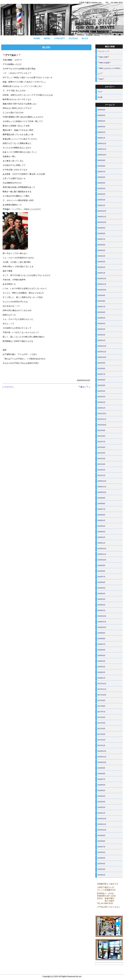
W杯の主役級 (104, 63)
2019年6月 (101, 582)
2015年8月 (101, 841)
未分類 (100, 97)
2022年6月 (101, 380)
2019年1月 (101, 610)
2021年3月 (101, 464)
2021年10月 (102, 425)
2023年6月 (101, 312)
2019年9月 (101, 565)
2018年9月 (101, 633)
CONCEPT (60, 38)
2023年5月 (101, 318)
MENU (47, 38)
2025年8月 (101, 166)
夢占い (83, 387)
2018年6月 (101, 650)
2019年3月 (101, 599)
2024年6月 (101, 245)
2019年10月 (102, 560)
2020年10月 (102, 492)
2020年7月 (101, 509)
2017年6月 (101, 717)
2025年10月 (102, 155)
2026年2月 (101, 132)
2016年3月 (101, 802)
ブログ (100, 92)
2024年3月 (101, 262)
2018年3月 (101, 667)
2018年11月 (102, 622)
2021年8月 (101, 436)
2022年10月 (102, 357)
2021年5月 (101, 453)
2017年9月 (101, 700)
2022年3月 (101, 397)
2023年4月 (101, 324)
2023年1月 (101, 340)
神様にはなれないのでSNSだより (109, 71)
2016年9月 (101, 768)
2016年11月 (102, 757)
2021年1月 (101, 475)
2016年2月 (101, 807)
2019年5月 (101, 588)
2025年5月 (101, 183)
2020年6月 (101, 515)
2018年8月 (101, 639)
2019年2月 (101, 605)
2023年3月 (101, 329)
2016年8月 (101, 774)
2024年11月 (102, 217)
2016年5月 (101, 791)
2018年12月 (102, 616)
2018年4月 (101, 661)
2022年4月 (101, 391)
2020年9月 (101, 498)
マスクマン (9, 387)
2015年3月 (101, 869)
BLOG (85, 38)
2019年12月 (102, 549)
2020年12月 (102, 481)
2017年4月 (101, 729)
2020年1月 (101, 543)
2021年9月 (101, 430)
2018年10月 (102, 627)
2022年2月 (101, 402)
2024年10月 (102, 222)
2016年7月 (101, 779)
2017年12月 (102, 684)
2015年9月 (101, 836)
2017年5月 (101, 723)
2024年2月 (101, 267)
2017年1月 (101, 745)
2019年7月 (101, 577)
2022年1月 (101, 408)
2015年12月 (102, 819)
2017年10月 (102, 695)
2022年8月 (101, 369)
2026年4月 (101, 121)
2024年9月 (101, 228)
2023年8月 (101, 301)
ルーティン (103, 51)
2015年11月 (102, 824)
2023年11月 (102, 284)
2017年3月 (101, 734)
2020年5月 (101, 520)
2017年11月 (102, 689)
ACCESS (73, 38)
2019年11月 (102, 554)
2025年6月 (101, 177)
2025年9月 (101, 160)
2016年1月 (101, 813)
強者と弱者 (103, 57)
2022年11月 (102, 352)
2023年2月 (101, 335)
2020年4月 (101, 526)
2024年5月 (101, 250)
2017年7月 (101, 712)
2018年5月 (101, 655)
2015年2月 (101, 875)
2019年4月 (101, 594)
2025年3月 (101, 194)
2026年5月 (101, 115)
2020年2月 (101, 537)
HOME (37, 38)
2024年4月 (101, 256)
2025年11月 (102, 149)
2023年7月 (101, 307)
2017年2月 (101, 740)
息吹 (101, 79)
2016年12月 (102, 751)
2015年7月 (101, 847)
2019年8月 (101, 571)
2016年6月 (101, 785)
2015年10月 (102, 830)
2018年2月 (101, 672)
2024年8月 (101, 234)
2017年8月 (101, 706)
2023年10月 (102, 290)
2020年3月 (101, 532)
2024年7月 (101, 239)
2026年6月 (101, 110)
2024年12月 (102, 211)
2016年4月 (101, 796)
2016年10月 (102, 762)
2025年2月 (101, 200)
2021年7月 (101, 442)
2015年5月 (101, 858)
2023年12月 (102, 279)
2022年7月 (101, 374)
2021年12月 (102, 414)
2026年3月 (101, 127)
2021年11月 (102, 419)
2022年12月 (102, 346)
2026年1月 (101, 138)
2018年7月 (101, 644)
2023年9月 (101, 295)
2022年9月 (101, 363)
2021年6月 (101, 447)
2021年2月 (101, 470)
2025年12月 (102, 144)
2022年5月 (101, 385)
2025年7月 (101, 172)
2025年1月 (101, 205)
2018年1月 (101, 678)
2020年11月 (102, 487)
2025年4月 (101, 189)
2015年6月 (101, 852)
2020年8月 (101, 504)
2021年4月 (101, 459)
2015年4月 (101, 864)
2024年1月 (101, 273)
